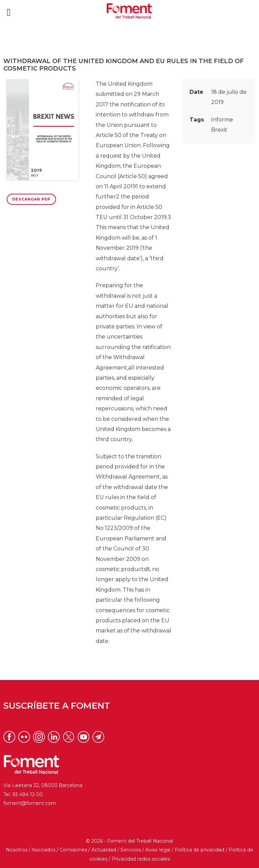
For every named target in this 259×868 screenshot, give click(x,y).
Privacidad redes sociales (141, 859)
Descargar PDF (31, 199)
